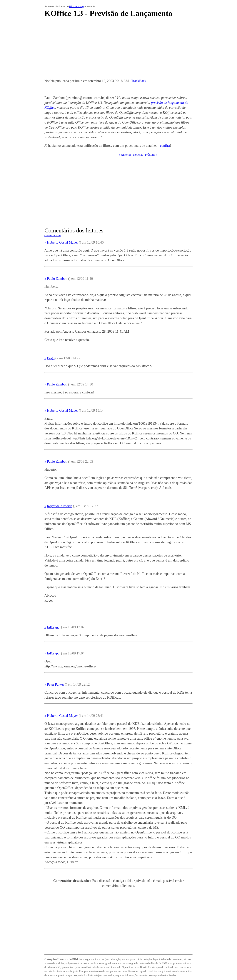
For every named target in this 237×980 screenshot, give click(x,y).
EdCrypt (53, 627)
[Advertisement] (118, 49)
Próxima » (151, 155)
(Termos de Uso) (52, 235)
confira (165, 146)
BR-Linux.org (76, 6)
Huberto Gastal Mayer (62, 242)
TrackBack (139, 81)
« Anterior (125, 155)
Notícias (138, 155)
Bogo (51, 358)
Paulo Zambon (57, 279)
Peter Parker (56, 684)
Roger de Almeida (60, 506)
